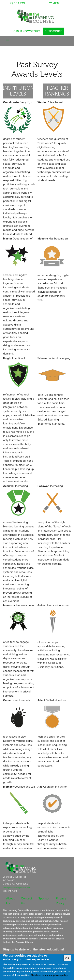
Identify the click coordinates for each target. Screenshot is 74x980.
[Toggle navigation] (7, 41)
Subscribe (54, 31)
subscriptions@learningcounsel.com (16, 888)
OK (67, 958)
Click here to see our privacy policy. (49, 975)
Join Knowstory (26, 31)
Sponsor (44, 898)
